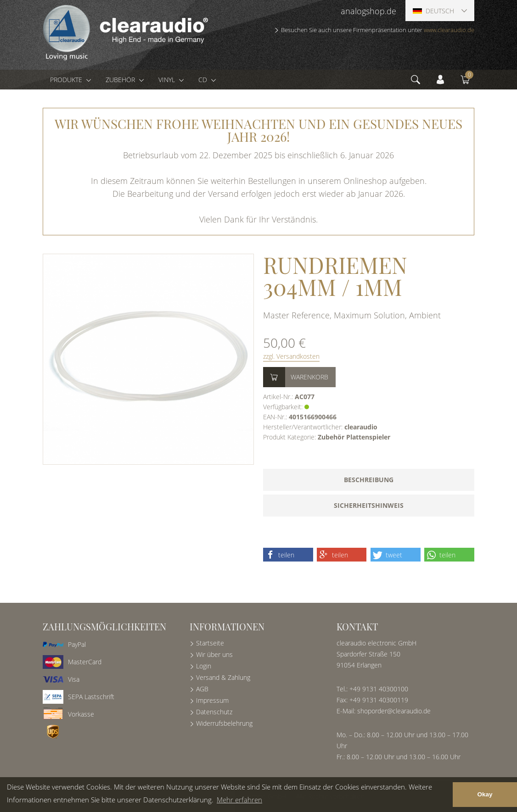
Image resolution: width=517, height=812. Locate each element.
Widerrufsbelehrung (224, 723)
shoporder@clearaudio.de (394, 711)
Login (204, 666)
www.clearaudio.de (449, 30)
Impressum (212, 700)
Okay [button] (485, 794)
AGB (202, 689)
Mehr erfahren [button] (239, 800)
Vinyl (168, 80)
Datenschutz (214, 712)
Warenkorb (309, 377)
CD (204, 80)
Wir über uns (214, 654)
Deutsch (433, 11)
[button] (288, 555)
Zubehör (121, 80)
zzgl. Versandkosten (291, 356)
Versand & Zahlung (223, 677)
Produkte (67, 80)
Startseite (210, 643)
